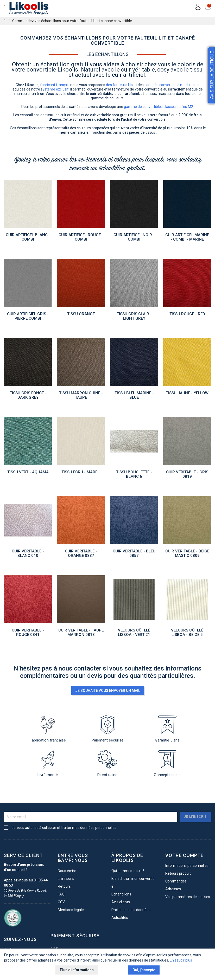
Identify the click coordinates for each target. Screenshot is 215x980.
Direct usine (107, 764)
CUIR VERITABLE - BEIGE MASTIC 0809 (187, 554)
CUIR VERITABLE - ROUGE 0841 (28, 633)
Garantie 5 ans (167, 729)
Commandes (176, 881)
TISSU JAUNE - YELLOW (187, 394)
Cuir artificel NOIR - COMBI (134, 238)
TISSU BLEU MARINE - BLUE (134, 396)
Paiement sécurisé (107, 729)
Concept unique (167, 764)
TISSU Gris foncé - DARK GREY (28, 396)
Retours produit (178, 873)
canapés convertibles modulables (172, 85)
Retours (64, 886)
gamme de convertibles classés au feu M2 (159, 107)
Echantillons (121, 894)
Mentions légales (72, 910)
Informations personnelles (187, 866)
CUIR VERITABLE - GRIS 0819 (187, 475)
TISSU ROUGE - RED (187, 315)
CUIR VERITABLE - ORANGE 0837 (81, 554)
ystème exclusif (56, 89)
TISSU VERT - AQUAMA (28, 473)
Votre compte (184, 855)
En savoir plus (181, 962)
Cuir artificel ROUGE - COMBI (81, 238)
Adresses (173, 889)
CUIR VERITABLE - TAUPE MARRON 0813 (81, 633)
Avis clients (121, 902)
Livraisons (66, 879)
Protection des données (131, 910)
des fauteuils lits (119, 85)
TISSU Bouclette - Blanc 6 (134, 475)
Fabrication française (48, 729)
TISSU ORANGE (81, 315)
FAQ (61, 894)
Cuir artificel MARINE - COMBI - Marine (187, 238)
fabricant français (55, 85)
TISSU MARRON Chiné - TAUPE (81, 396)
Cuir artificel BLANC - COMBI (28, 238)
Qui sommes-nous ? (128, 871)
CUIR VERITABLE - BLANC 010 (28, 554)
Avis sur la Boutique (212, 75)
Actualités (120, 918)
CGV (61, 902)
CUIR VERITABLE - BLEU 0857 (134, 554)
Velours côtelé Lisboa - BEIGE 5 (187, 633)
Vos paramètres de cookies (188, 897)
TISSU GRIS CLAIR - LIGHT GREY (134, 317)
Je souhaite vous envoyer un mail (108, 691)
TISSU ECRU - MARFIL (81, 473)
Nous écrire (67, 871)
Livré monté (48, 764)
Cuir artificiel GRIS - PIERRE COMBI (28, 317)
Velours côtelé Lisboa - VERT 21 (134, 633)
